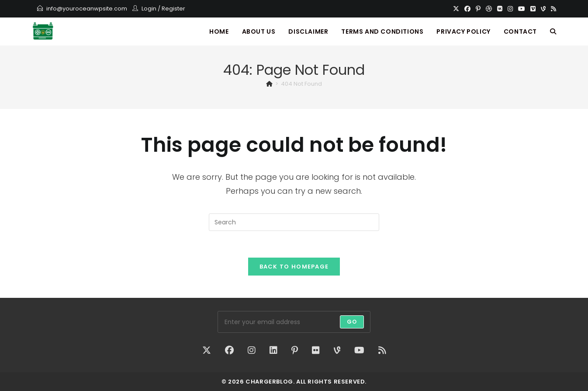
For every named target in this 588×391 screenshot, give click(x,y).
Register (173, 9)
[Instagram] (510, 9)
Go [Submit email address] (352, 322)
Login (149, 9)
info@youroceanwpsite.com (87, 9)
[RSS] (552, 9)
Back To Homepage (294, 267)
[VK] (500, 9)
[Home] (269, 84)
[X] (456, 9)
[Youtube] (522, 9)
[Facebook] (467, 9)
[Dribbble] (489, 9)
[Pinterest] (478, 9)
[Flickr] (316, 350)
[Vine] (543, 9)
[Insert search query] (294, 222)
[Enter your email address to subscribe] (294, 322)
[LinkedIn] (273, 350)
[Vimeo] (533, 9)
